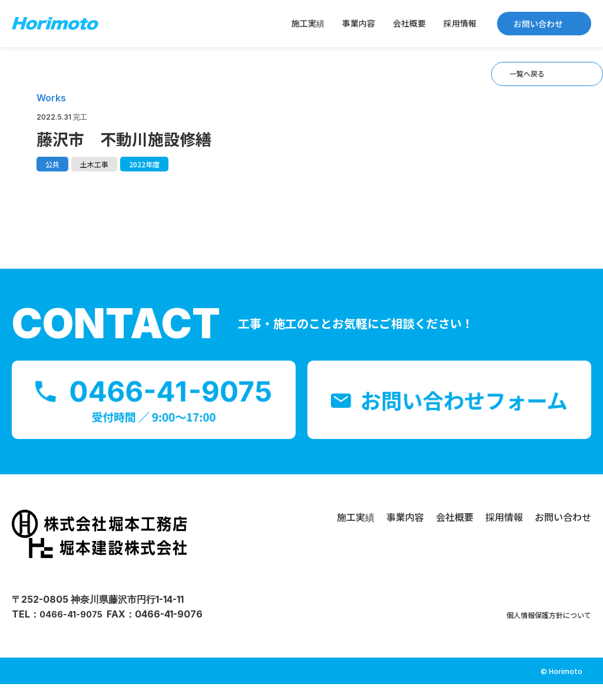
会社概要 (409, 23)
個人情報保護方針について (535, 630)
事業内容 (359, 23)
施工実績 (308, 23)
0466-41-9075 (73, 630)
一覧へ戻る (506, 80)
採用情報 (460, 23)
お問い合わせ (538, 24)
